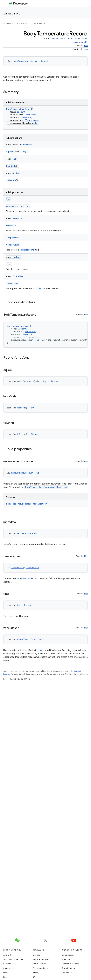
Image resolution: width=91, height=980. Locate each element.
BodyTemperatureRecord (25, 61)
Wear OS (66, 959)
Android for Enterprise (13, 959)
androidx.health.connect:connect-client (70, 38)
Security (7, 964)
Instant (21, 112)
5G (34, 977)
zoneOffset (12, 283)
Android (7, 955)
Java (85, 49)
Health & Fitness (40, 964)
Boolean (27, 145)
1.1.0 (86, 46)
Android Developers (11, 23)
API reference (12, 14)
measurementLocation (18, 206)
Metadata (26, 117)
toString (11, 180)
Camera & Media (40, 968)
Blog (5, 977)
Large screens (68, 955)
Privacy (36, 973)
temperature (13, 245)
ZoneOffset (30, 115)
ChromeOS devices (70, 964)
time (9, 264)
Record (44, 61)
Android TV (67, 973)
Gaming (36, 955)
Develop (27, 23)
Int (37, 123)
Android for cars (69, 968)
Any (24, 152)
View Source (79, 42)
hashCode (11, 166)
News (6, 973)
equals (10, 152)
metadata (11, 225)
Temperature (32, 120)
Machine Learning (41, 959)
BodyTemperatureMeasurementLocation (46, 487)
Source (7, 968)
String (16, 173)
